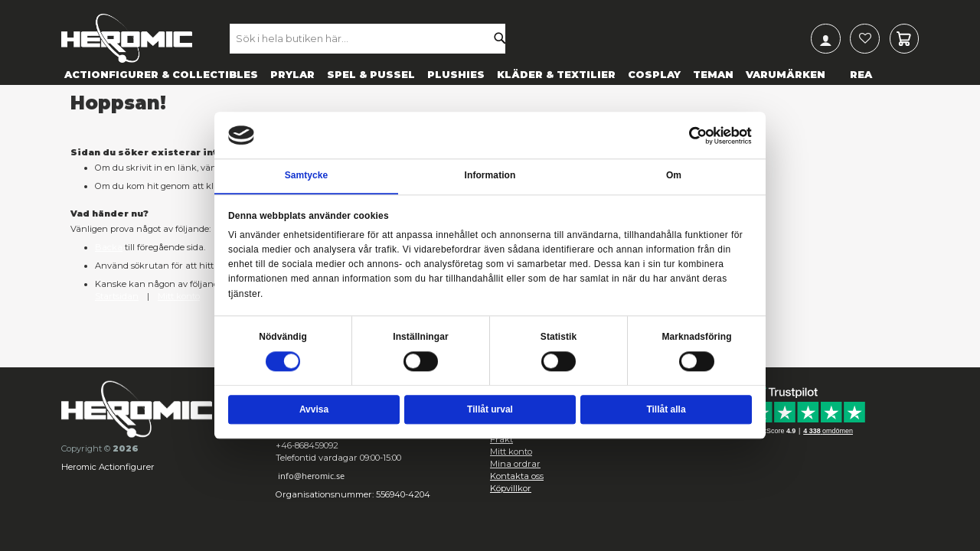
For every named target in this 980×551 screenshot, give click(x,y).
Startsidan (117, 296)
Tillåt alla (666, 409)
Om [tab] (674, 176)
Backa (109, 247)
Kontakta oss (517, 476)
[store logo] (127, 38)
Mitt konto (179, 296)
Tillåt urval (490, 409)
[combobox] (376, 38)
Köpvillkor (511, 488)
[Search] (504, 38)
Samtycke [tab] (307, 176)
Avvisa (314, 409)
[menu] (490, 74)
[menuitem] (161, 74)
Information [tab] (490, 176)
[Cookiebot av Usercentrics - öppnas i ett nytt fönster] (698, 135)
